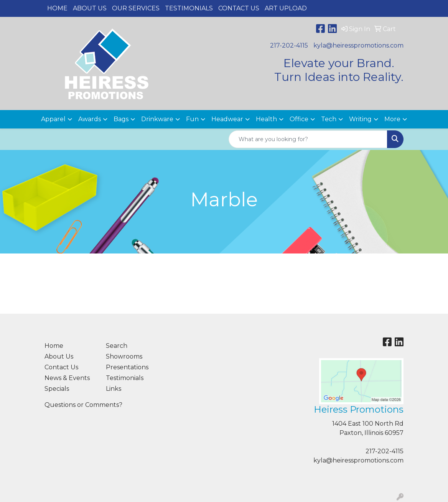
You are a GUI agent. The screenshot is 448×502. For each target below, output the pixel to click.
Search (117, 346)
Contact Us (239, 8)
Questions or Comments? (83, 405)
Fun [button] (192, 119)
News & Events (67, 378)
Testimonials (189, 8)
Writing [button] (360, 119)
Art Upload (286, 8)
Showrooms (124, 356)
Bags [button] (121, 119)
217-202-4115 (289, 45)
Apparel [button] (53, 119)
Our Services (136, 8)
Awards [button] (90, 119)
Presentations (127, 367)
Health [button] (266, 119)
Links (114, 389)
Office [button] (299, 119)
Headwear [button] (227, 119)
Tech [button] (329, 119)
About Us (90, 8)
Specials (57, 389)
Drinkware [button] (157, 119)
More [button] (392, 119)
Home (57, 8)
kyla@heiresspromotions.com (358, 45)
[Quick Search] (308, 139)
